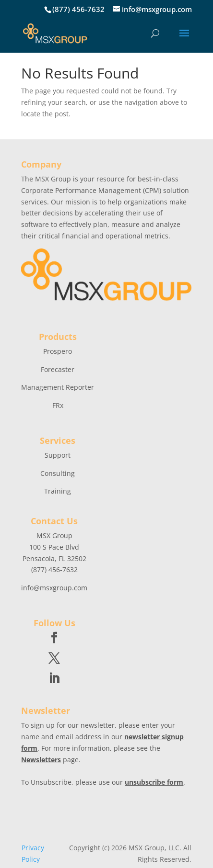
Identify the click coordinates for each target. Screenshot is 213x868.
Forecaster (58, 369)
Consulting (58, 473)
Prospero (58, 351)
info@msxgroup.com (54, 588)
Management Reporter (58, 387)
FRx (58, 405)
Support (58, 455)
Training (58, 491)
